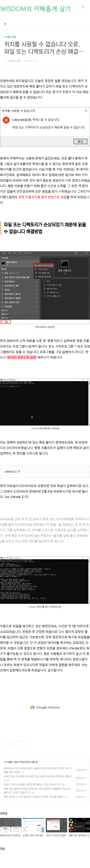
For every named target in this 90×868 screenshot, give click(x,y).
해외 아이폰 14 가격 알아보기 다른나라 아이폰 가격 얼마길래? (34, 797)
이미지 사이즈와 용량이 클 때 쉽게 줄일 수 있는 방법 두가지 (32, 785)
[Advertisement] (45, 707)
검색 (75, 7)
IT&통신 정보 (12, 762)
